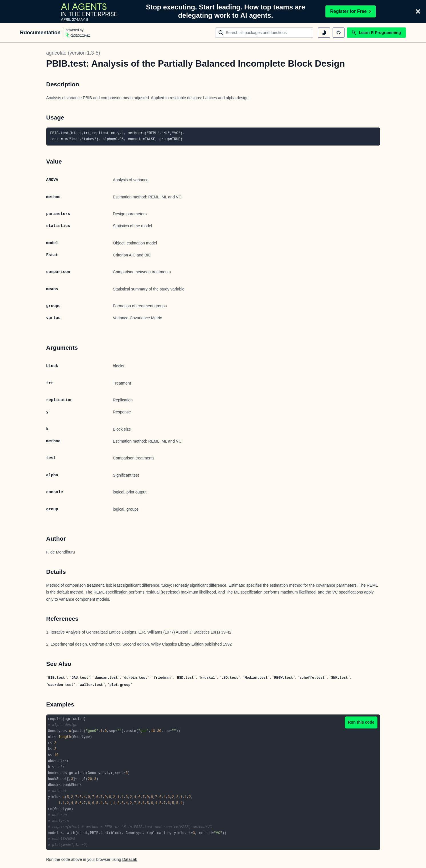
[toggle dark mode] (324, 33)
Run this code (361, 722)
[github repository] (339, 33)
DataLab (130, 859)
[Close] (418, 11)
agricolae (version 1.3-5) (73, 53)
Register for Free (351, 11)
